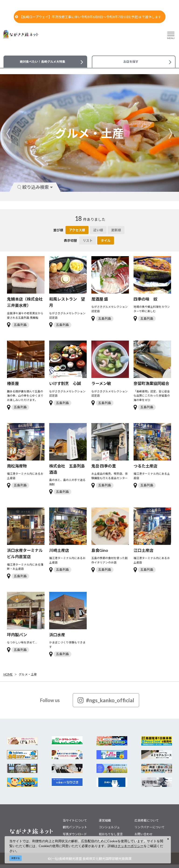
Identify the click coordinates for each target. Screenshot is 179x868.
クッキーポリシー (131, 846)
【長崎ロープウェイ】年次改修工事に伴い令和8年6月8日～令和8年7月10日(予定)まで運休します (88, 17)
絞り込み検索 (35, 187)
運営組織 (105, 820)
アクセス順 (77, 230)
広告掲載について (147, 820)
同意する (16, 858)
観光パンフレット (75, 827)
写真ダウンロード (75, 834)
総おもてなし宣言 (111, 834)
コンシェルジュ (109, 827)
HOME (8, 674)
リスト (88, 240)
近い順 (98, 230)
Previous (8, 133)
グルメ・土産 (28, 674)
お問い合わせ (144, 834)
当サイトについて (75, 820)
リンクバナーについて (150, 827)
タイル (106, 240)
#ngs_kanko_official (106, 700)
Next (171, 133)
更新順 (116, 230)
